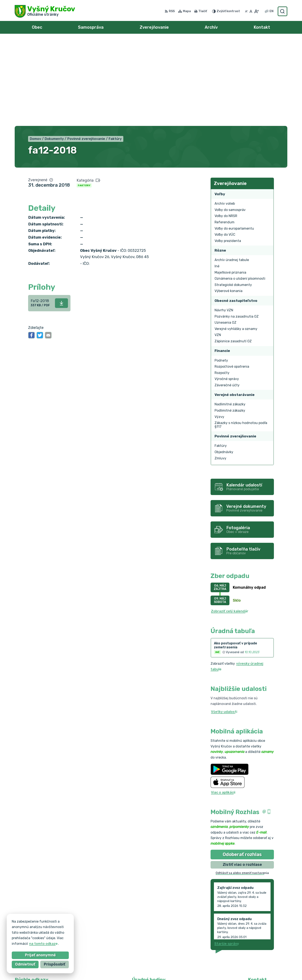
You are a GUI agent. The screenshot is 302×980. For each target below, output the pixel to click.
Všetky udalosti (224, 626)
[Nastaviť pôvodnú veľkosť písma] (251, 11)
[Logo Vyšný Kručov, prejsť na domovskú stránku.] (45, 11)
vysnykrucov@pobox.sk (268, 946)
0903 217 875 (260, 941)
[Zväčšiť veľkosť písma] (256, 11)
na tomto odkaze (36, 944)
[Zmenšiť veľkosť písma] (246, 11)
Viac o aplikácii (223, 706)
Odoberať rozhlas (242, 768)
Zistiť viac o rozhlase (242, 778)
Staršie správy (227, 858)
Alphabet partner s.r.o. (147, 969)
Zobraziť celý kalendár (230, 525)
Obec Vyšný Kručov (213, 969)
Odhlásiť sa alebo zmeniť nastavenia (242, 787)
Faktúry (84, 99)
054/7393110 (259, 936)
